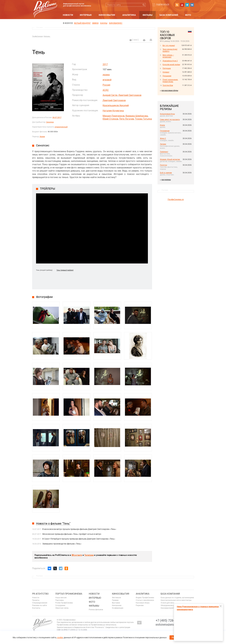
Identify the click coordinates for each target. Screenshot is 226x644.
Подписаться (163, 4)
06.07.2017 (57, 117)
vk (192, 5)
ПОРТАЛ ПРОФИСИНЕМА (69, 594)
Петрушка (167, 68)
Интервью (86, 15)
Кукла (162, 125)
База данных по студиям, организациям (177, 598)
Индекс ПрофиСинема (145, 598)
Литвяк (163, 144)
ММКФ (95, 23)
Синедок (50, 122)
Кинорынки (117, 605)
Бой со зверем (166, 173)
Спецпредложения (40, 603)
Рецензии (140, 605)
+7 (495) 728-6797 (168, 621)
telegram (187, 5)
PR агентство (40, 594)
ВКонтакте (77, 555)
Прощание (167, 76)
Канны (104, 23)
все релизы (166, 180)
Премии (115, 600)
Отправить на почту (151, 40)
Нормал (166, 72)
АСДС (106, 90)
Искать (144, 5)
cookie (60, 637)
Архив (42, 137)
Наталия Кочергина (113, 111)
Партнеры (60, 600)
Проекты (36, 600)
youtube (182, 5)
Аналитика (129, 15)
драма (106, 75)
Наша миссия (61, 598)
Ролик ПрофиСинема (64, 603)
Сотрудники (60, 605)
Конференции (118, 608)
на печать (144, 40)
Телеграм (89, 555)
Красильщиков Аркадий (116, 105)
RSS (177, 5)
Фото (188, 15)
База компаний (169, 15)
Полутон (164, 165)
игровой (107, 80)
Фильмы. (47, 36)
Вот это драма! (169, 46)
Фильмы (148, 15)
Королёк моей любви (171, 65)
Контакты (36, 608)
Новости (68, 15)
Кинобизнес (116, 23)
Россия (106, 85)
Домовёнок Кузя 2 (170, 61)
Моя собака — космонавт (168, 56)
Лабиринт (164, 152)
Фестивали (116, 598)
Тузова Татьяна (143, 119)
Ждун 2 (163, 138)
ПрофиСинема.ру (176, 199)
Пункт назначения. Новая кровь (170, 81)
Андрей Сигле (110, 95)
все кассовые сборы (170, 90)
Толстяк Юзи (168, 85)
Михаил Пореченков (114, 116)
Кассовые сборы (143, 603)
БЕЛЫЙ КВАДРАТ (82, 23)
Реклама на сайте (39, 605)
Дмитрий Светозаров (130, 95)
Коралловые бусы (167, 114)
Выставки (116, 603)
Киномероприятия (168, 608)
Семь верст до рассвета (170, 120)
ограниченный (61, 127)
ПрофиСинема (37, 36)
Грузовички (165, 131)
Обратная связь (62, 608)
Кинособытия (107, 15)
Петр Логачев (127, 119)
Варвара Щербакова (137, 116)
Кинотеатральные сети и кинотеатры (176, 600)
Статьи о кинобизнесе (145, 600)
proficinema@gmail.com (168, 624)
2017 (105, 64)
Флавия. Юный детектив (170, 159)
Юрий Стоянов (110, 119)
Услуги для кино (167, 603)
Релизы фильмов (96, 610)
